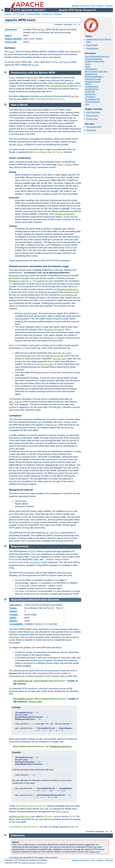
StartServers (90, 94)
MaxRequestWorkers (94, 77)
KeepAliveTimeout (65, 214)
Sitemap (109, 6)
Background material (21, 490)
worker (42, 30)
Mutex (20, 145)
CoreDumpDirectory (94, 59)
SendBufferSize (92, 89)
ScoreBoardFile (92, 86)
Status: (9, 36)
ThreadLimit (90, 97)
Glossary (100, 6)
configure (64, 62)
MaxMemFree (91, 74)
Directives (85, 6)
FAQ (93, 6)
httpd (35, 65)
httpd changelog (93, 112)
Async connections (20, 158)
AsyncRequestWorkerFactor (97, 56)
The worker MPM (94, 127)
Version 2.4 (47, 14)
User (87, 104)
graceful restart (30, 313)
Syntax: (13, 608)
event (12, 52)
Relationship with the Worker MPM (33, 73)
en (75, 24)
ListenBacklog (91, 69)
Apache (8, 14)
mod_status (66, 165)
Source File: (11, 42)
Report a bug (92, 119)
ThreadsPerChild (92, 99)
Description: (11, 29)
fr (80, 24)
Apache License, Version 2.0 (34, 863)
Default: (13, 611)
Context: (14, 615)
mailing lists (94, 852)
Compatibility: (17, 624)
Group (88, 64)
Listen (88, 66)
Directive (53, 600)
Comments (91, 130)
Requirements (92, 48)
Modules (76, 6)
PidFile (88, 84)
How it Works (92, 45)
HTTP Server (19, 14)
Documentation (33, 14)
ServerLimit (90, 92)
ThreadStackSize (92, 102)
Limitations (15, 416)
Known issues (92, 116)
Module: (14, 621)
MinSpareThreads (93, 82)
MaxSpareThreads (93, 79)
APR (30, 142)
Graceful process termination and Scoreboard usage (39, 266)
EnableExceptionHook (95, 61)
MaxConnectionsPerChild (96, 71)
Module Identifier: (14, 39)
